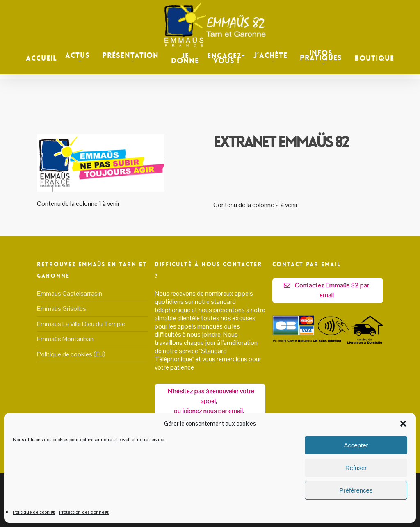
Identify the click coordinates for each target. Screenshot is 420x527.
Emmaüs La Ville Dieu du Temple (81, 323)
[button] (403, 424)
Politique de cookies (34, 512)
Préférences (356, 490)
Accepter (356, 445)
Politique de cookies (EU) (71, 354)
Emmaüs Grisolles (62, 308)
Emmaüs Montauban (65, 339)
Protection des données (84, 512)
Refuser (356, 468)
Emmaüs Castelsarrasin (70, 293)
